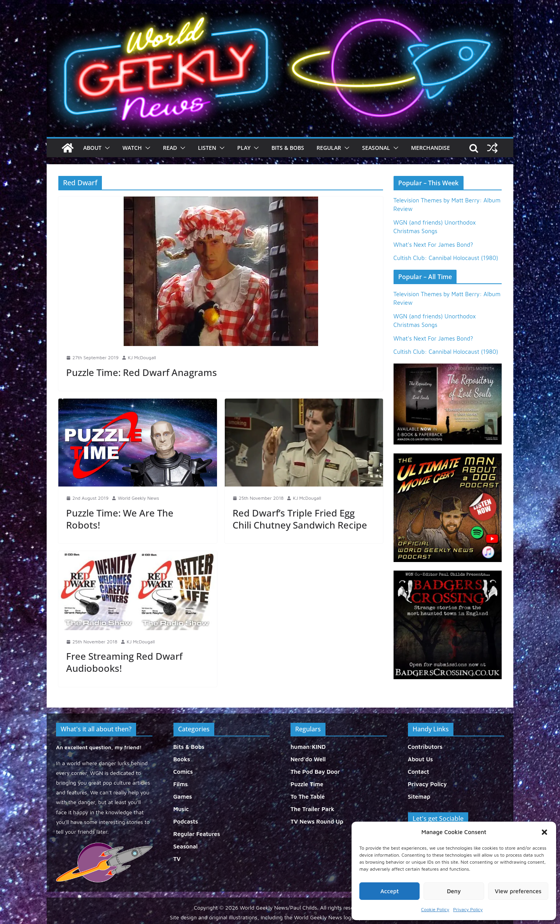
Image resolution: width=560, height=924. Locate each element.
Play (244, 148)
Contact (419, 772)
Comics (183, 772)
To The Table (308, 797)
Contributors (425, 747)
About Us (421, 759)
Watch (132, 148)
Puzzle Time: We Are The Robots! (120, 519)
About (92, 148)
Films (181, 784)
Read (170, 148)
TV (177, 859)
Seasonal (376, 148)
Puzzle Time (307, 784)
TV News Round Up (317, 821)
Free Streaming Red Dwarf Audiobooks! (124, 662)
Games (183, 797)
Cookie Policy (435, 909)
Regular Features (197, 834)
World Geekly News (138, 498)
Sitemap (419, 797)
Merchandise (430, 148)
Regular (329, 148)
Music (181, 809)
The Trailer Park (312, 809)
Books (182, 759)
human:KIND (308, 747)
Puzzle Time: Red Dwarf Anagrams (142, 372)
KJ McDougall (142, 357)
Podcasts (186, 821)
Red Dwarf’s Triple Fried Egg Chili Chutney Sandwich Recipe (300, 519)
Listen (207, 148)
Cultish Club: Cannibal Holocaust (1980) (446, 258)
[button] (544, 832)
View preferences (518, 891)
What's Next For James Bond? (433, 245)
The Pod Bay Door (315, 772)
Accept (390, 891)
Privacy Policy (468, 909)
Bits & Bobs (288, 148)
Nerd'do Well (308, 759)
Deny (454, 891)
